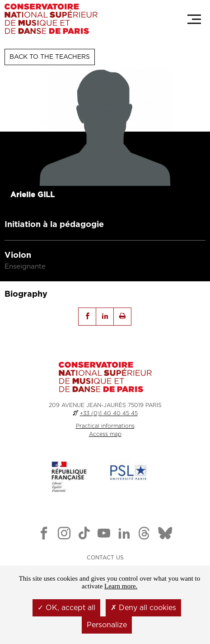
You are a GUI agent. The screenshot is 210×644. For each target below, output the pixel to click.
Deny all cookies (143, 608)
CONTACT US (105, 558)
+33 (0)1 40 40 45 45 (109, 413)
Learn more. (121, 586)
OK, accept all (66, 608)
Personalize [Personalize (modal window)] (107, 625)
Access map (105, 434)
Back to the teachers (50, 57)
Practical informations (105, 426)
